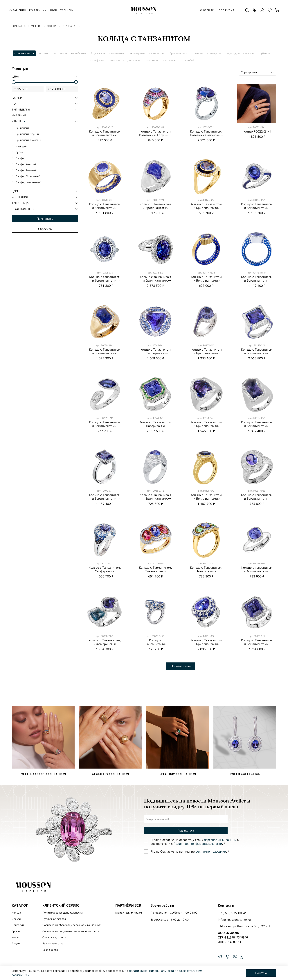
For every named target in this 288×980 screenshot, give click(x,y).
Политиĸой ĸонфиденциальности (198, 844)
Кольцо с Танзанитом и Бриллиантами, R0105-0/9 (206, 499)
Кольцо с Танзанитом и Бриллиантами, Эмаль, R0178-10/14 (257, 280)
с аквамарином (137, 53)
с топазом (114, 60)
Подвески (18, 925)
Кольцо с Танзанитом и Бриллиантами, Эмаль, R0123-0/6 (206, 353)
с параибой (187, 60)
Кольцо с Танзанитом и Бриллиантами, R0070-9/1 (105, 499)
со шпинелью (170, 60)
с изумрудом (232, 53)
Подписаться (186, 830)
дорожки (43, 53)
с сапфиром (97, 60)
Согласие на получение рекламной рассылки (71, 931)
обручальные (97, 53)
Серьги (16, 919)
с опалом (249, 53)
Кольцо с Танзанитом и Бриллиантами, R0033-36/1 (257, 426)
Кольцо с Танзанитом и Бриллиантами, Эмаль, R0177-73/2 (206, 280)
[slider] (14, 82)
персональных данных (220, 840)
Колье (16, 937)
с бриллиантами (177, 53)
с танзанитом (22, 53)
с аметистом (157, 53)
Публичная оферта (54, 919)
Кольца (16, 913)
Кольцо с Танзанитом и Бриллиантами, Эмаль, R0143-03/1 (257, 208)
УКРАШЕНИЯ (17, 10)
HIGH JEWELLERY (62, 10)
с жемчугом (214, 53)
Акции (16, 943)
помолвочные (116, 53)
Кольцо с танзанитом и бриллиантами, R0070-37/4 (257, 571)
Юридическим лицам (129, 913)
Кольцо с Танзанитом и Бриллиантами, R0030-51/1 (105, 353)
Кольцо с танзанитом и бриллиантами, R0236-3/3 (155, 280)
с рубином (264, 53)
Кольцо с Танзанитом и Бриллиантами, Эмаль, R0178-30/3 (105, 208)
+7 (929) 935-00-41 (232, 913)
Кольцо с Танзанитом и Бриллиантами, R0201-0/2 (206, 644)
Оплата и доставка (54, 937)
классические (59, 53)
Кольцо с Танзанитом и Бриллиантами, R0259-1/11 (105, 426)
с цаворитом (151, 60)
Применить (45, 219)
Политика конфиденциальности (62, 913)
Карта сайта (50, 950)
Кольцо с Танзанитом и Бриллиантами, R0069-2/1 (257, 644)
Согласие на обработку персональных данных (72, 925)
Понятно (261, 973)
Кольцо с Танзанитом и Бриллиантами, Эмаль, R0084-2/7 (105, 135)
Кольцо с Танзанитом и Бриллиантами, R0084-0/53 (257, 499)
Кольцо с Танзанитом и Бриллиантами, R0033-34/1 (206, 426)
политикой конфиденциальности (151, 971)
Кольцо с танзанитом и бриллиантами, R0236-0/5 (105, 280)
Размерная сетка (53, 943)
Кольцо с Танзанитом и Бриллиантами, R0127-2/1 (257, 353)
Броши (16, 931)
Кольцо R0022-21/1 (257, 131)
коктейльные (79, 53)
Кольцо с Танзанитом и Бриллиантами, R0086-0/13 (155, 499)
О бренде (207, 10)
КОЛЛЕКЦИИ (38, 10)
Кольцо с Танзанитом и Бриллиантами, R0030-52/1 (155, 208)
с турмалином (132, 60)
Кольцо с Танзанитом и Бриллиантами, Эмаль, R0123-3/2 (206, 208)
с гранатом (197, 53)
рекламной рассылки (211, 852)
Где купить (228, 10)
